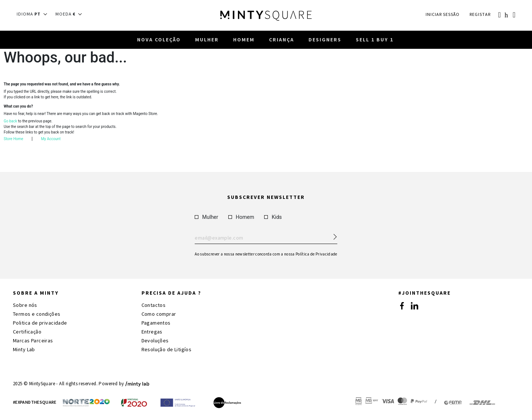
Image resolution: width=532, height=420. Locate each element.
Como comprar (159, 314)
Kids (273, 217)
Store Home (13, 140)
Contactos (154, 305)
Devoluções (155, 341)
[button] (34, 14)
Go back (10, 122)
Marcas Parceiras (33, 341)
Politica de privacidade (40, 323)
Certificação (27, 332)
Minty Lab (24, 349)
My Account (51, 140)
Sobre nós (25, 305)
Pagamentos (156, 323)
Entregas (152, 332)
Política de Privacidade (316, 254)
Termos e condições (37, 314)
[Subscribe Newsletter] (332, 235)
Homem (241, 217)
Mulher (206, 217)
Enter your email (266, 238)
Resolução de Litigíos (167, 349)
